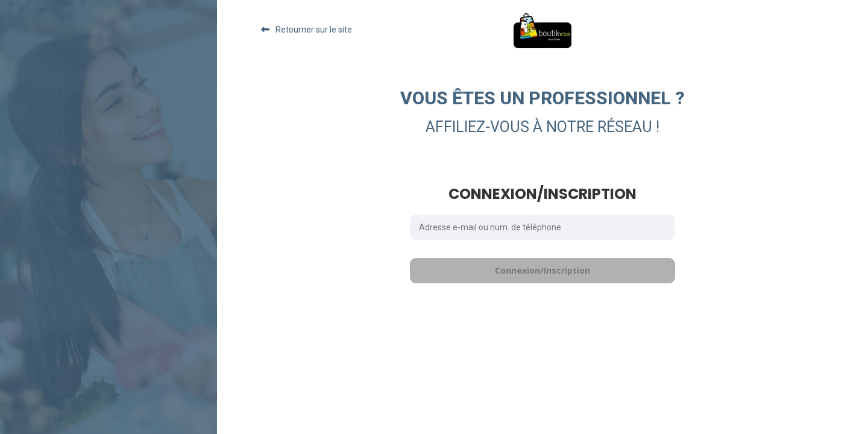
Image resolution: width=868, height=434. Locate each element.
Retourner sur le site (314, 30)
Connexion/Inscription (542, 270)
